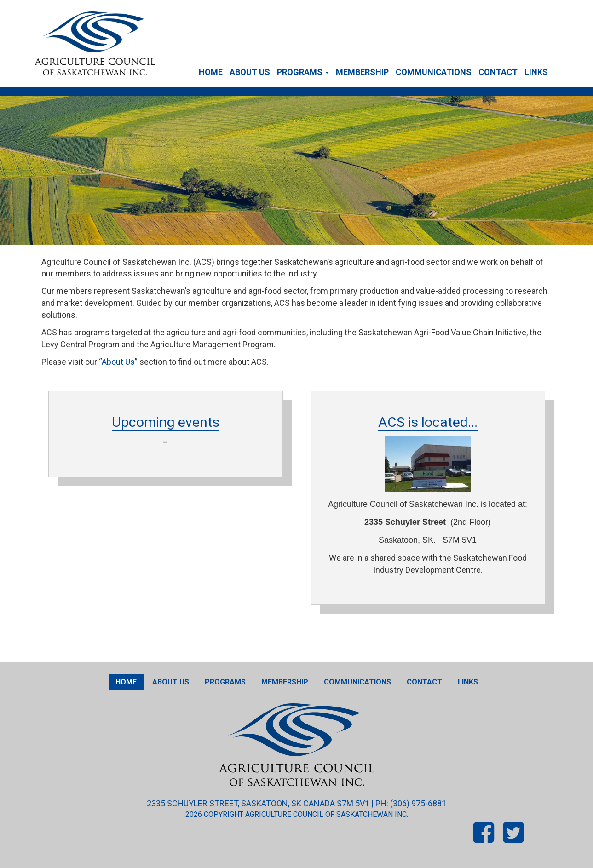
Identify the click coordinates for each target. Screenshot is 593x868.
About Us (250, 72)
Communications (434, 72)
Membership (362, 72)
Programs (303, 72)
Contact (498, 72)
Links (536, 72)
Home (211, 72)
